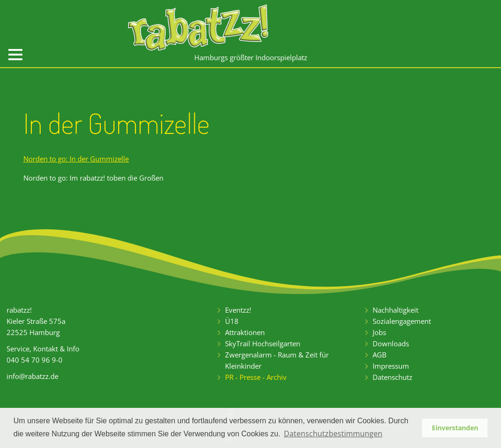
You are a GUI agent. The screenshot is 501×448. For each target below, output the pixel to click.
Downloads (391, 343)
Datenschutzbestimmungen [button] (333, 434)
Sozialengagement (402, 321)
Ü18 (232, 321)
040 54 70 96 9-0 (35, 360)
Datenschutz (392, 377)
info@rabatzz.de (32, 376)
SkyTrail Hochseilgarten (263, 343)
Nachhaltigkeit (395, 310)
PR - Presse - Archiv (256, 377)
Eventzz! (238, 310)
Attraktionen (245, 332)
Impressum (391, 366)
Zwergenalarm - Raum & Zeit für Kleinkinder (277, 360)
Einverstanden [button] (455, 428)
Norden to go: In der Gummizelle (76, 159)
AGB (380, 355)
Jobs (379, 332)
